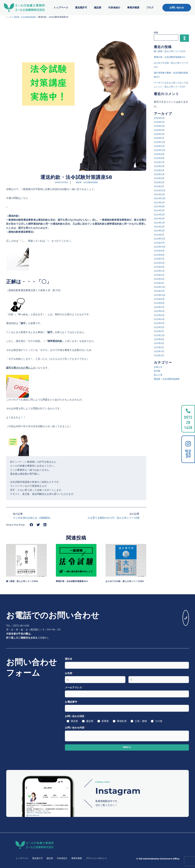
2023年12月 (160, 251)
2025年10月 (160, 162)
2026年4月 (160, 138)
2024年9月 (160, 214)
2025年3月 (160, 190)
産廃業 (105, 721)
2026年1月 (160, 150)
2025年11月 (160, 158)
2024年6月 (160, 227)
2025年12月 (160, 154)
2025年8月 (160, 170)
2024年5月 (160, 230)
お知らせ (159, 379)
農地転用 (122, 721)
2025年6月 (160, 178)
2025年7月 (160, 174)
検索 (156, 32)
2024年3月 (160, 239)
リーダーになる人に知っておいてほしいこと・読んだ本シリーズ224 (171, 95)
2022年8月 (160, 315)
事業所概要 (133, 8)
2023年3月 (160, 287)
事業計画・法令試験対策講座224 (75, 581)
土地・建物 (141, 721)
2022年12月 (160, 299)
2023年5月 (160, 279)
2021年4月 (160, 363)
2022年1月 (160, 343)
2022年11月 (160, 303)
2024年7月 (160, 223)
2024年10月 (161, 210)
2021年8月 (160, 351)
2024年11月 (160, 206)
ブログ (150, 8)
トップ (9, 17)
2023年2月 (160, 291)
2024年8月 (160, 218)
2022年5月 (160, 327)
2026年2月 (160, 146)
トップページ (61, 8)
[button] (31, 525)
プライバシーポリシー (96, 858)
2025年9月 (160, 166)
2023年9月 (160, 263)
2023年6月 (160, 275)
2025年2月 (160, 194)
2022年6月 (160, 323)
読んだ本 (159, 387)
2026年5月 (160, 134)
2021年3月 (160, 367)
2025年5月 (160, 182)
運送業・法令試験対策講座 (28, 17)
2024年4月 (160, 235)
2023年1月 (160, 295)
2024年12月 (160, 202)
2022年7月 (160, 319)
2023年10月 (160, 259)
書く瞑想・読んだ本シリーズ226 (25, 581)
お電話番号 (72, 702)
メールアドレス (74, 688)
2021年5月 (160, 359)
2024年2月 (160, 243)
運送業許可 (81, 8)
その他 (159, 721)
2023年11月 (160, 255)
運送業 (74, 721)
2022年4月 (160, 331)
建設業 (98, 8)
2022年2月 (160, 339)
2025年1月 (160, 198)
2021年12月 (160, 347)
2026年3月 (160, 142)
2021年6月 (160, 355)
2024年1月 (160, 247)
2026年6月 (160, 130)
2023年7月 (160, 271)
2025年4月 (160, 186)
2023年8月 (160, 267)
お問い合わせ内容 (75, 728)
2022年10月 (160, 307)
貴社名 (69, 659)
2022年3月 (160, 335)
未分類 (158, 383)
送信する (127, 747)
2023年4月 (160, 283)
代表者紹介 (114, 8)
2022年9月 (160, 311)
